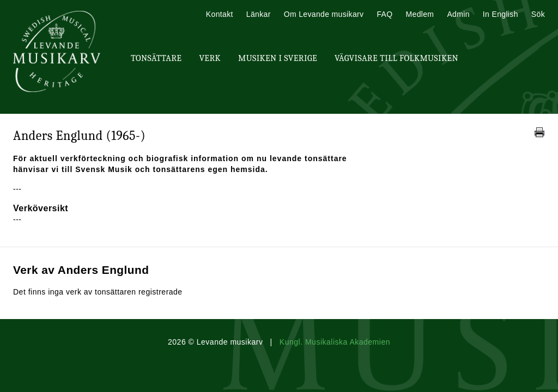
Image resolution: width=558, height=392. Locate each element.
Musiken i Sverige (278, 58)
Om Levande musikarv (324, 14)
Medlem (420, 14)
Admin (458, 14)
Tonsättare (156, 58)
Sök (538, 14)
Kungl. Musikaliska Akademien (335, 342)
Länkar (259, 14)
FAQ (384, 14)
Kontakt (220, 14)
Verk (210, 58)
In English (501, 14)
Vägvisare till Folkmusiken (396, 58)
